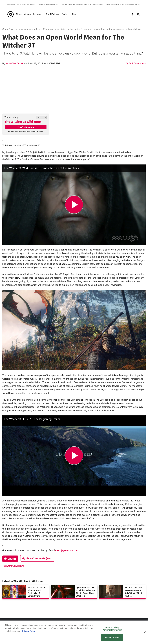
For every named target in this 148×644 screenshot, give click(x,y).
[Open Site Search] (138, 14)
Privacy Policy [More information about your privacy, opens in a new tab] (29, 631)
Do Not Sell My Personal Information (112, 629)
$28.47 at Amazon (26, 127)
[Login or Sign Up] (133, 14)
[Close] (145, 632)
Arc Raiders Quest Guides (131, 4)
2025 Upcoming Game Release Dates (74, 4)
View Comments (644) (39, 558)
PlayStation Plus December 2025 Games (21, 4)
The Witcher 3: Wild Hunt (23, 122)
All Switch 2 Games (97, 4)
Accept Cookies (112, 638)
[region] (74, 632)
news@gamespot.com (67, 550)
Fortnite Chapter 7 (113, 4)
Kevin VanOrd (13, 64)
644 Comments (136, 64)
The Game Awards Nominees (48, 4)
